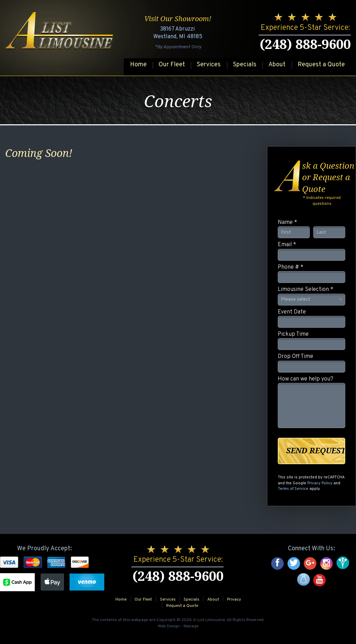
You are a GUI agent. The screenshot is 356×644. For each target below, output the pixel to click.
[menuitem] (138, 65)
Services (209, 65)
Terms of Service (293, 489)
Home (138, 65)
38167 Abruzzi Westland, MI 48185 (178, 33)
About (277, 65)
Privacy (234, 600)
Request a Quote (321, 65)
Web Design (169, 626)
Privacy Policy (320, 483)
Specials (245, 65)
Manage (191, 626)
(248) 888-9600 (305, 44)
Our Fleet (172, 65)
